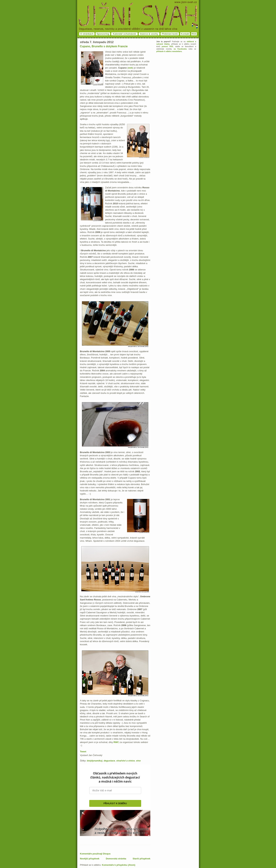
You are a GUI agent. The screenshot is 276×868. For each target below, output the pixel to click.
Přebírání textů (170, 34)
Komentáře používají (95, 854)
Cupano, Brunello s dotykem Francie (104, 46)
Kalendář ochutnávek (124, 34)
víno (138, 761)
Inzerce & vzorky (149, 34)
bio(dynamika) (95, 761)
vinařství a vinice (126, 761)
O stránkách (87, 34)
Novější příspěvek (90, 859)
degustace (109, 761)
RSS (194, 34)
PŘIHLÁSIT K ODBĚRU (115, 803)
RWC (116, 742)
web (130, 68)
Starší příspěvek (142, 859)
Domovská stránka (116, 859)
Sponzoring (103, 34)
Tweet (83, 752)
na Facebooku (180, 49)
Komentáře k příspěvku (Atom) (119, 865)
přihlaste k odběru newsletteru (169, 51)
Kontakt (185, 34)
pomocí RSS (167, 47)
